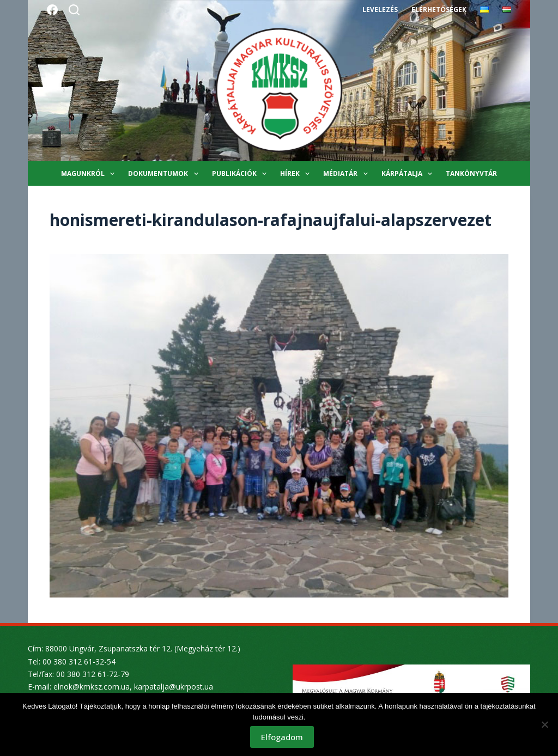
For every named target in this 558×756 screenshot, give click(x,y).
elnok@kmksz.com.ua (92, 687)
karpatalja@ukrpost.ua (174, 687)
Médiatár (347, 174)
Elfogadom (282, 737)
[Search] (74, 10)
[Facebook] (52, 10)
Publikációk (241, 174)
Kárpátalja (409, 174)
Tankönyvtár (471, 173)
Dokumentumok (165, 174)
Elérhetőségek (439, 10)
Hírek (297, 174)
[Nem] (544, 724)
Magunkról (90, 174)
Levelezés (380, 10)
